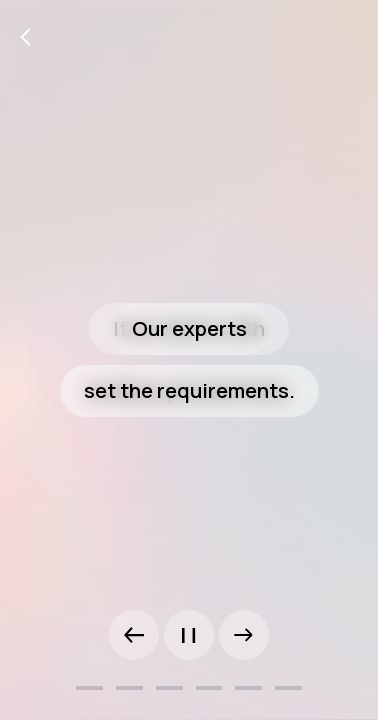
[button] (134, 635)
